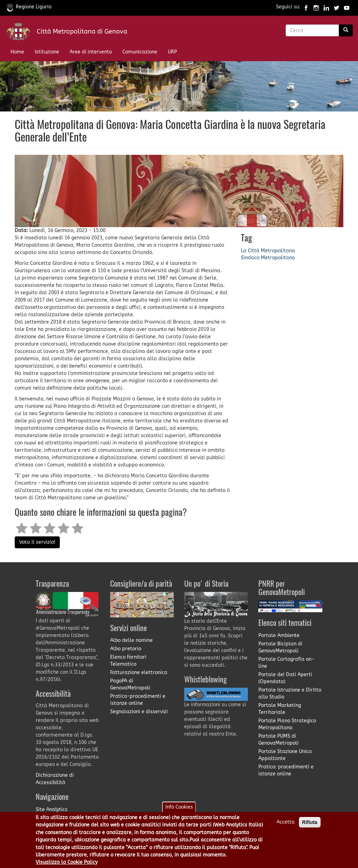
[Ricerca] (346, 30)
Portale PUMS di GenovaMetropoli (278, 740)
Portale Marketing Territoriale (280, 709)
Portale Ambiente (279, 635)
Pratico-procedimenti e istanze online (138, 700)
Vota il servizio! (37, 542)
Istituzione (47, 52)
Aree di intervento (91, 52)
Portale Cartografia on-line (286, 663)
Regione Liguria (29, 7)
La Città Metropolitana (268, 251)
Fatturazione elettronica (139, 672)
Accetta (286, 826)
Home (17, 52)
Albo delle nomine (131, 640)
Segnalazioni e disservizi (139, 712)
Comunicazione (140, 52)
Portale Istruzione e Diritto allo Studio (290, 693)
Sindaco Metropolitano (268, 258)
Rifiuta (310, 826)
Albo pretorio (126, 649)
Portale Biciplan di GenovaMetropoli (280, 647)
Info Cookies (179, 811)
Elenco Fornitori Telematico (128, 661)
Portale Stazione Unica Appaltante (285, 755)
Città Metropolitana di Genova (82, 31)
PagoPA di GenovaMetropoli (130, 684)
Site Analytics (52, 809)
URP (172, 52)
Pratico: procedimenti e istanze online (286, 770)
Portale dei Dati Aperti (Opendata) (285, 678)
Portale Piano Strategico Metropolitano (287, 724)
